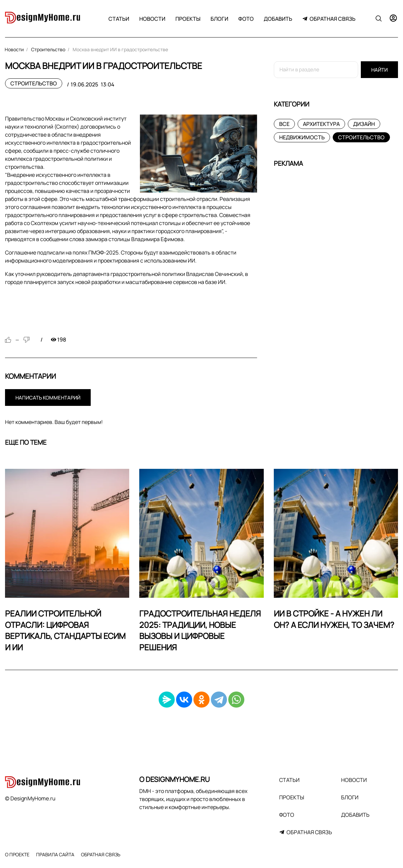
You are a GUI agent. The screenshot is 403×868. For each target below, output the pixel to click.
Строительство (34, 83)
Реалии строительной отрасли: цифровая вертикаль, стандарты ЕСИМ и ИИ (65, 630)
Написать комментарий (48, 398)
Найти (379, 70)
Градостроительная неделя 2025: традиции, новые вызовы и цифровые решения (200, 630)
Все (284, 124)
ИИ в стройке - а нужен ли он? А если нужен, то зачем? (334, 619)
